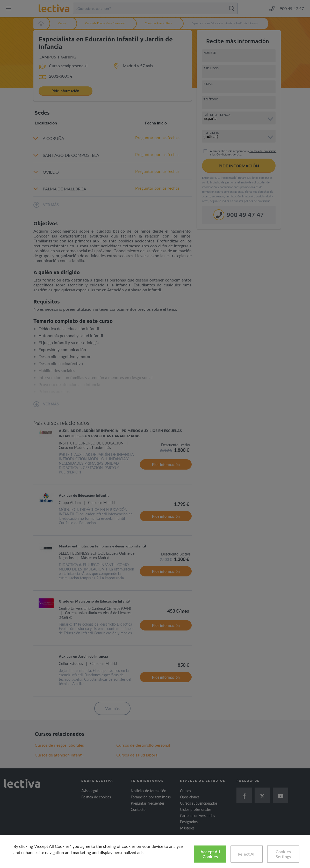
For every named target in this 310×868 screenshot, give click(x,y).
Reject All (247, 854)
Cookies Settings (283, 854)
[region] (155, 851)
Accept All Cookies (210, 854)
